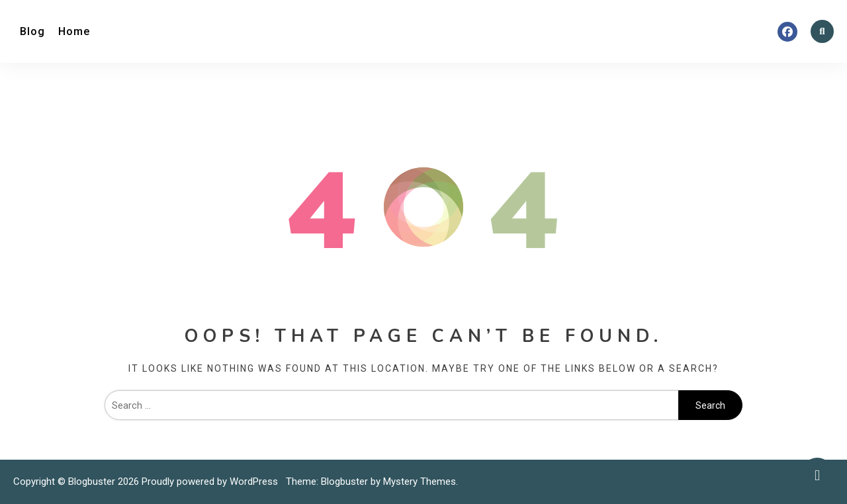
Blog (32, 31)
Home (74, 31)
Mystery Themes (420, 482)
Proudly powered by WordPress (211, 482)
